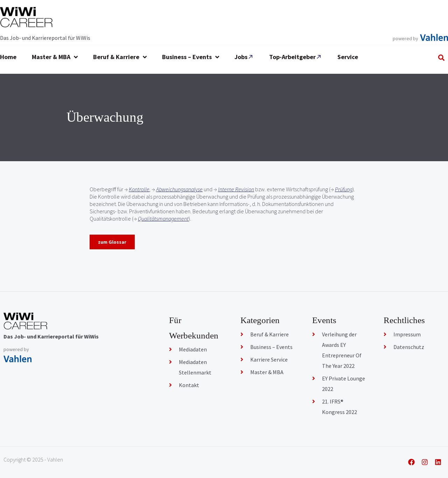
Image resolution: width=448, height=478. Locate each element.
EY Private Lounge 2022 (344, 384)
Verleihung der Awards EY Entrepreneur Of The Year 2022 (342, 350)
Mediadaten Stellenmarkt (195, 367)
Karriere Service (269, 359)
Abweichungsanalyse (179, 189)
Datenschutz (409, 347)
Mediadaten (193, 349)
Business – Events (271, 347)
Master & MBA (267, 372)
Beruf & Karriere (269, 334)
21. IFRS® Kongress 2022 (339, 407)
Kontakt (189, 385)
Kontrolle (139, 189)
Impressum (407, 334)
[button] (442, 58)
